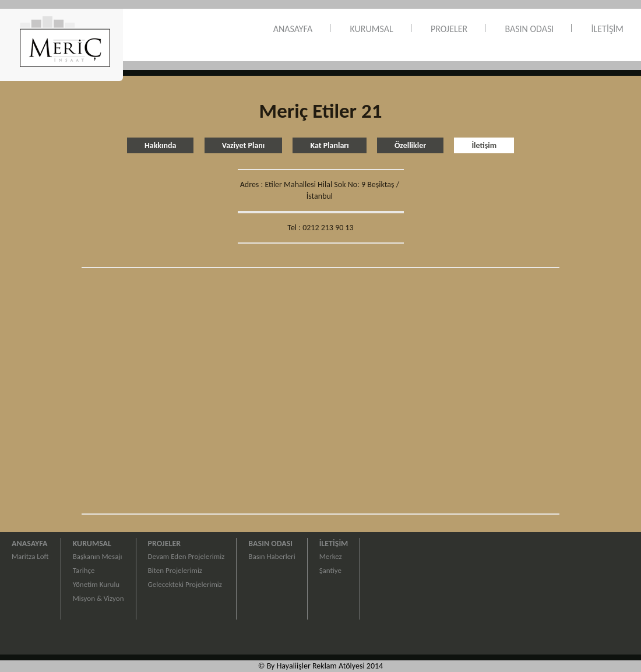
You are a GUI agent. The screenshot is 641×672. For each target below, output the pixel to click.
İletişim (484, 145)
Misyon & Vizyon (98, 598)
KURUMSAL (372, 29)
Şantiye (330, 570)
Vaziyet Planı (244, 145)
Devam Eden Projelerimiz (186, 556)
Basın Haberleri (272, 556)
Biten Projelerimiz (175, 570)
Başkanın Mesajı (98, 556)
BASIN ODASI (529, 29)
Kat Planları (329, 145)
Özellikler (410, 145)
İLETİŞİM (607, 29)
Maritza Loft (30, 556)
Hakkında (161, 145)
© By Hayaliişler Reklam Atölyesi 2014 (320, 666)
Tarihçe (84, 570)
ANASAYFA (293, 29)
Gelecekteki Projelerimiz (185, 584)
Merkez (331, 556)
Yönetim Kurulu (96, 584)
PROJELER (449, 29)
